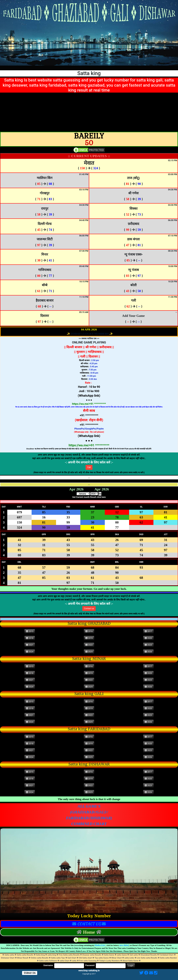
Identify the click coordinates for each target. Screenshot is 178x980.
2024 (30, 652)
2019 (89, 638)
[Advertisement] (89, 112)
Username (48, 965)
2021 (30, 645)
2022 (89, 645)
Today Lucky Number (89, 916)
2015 (30, 631)
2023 (148, 645)
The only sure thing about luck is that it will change (89, 799)
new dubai (124, 945)
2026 (148, 652)
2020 (148, 638)
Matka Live (100, 945)
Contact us (89, 608)
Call (89, 467)
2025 (89, 652)
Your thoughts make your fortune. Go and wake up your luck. (89, 589)
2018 (30, 638)
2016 (89, 631)
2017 (148, 631)
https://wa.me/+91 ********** (89, 404)
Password (90, 965)
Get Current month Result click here (89, 497)
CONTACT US (89, 924)
